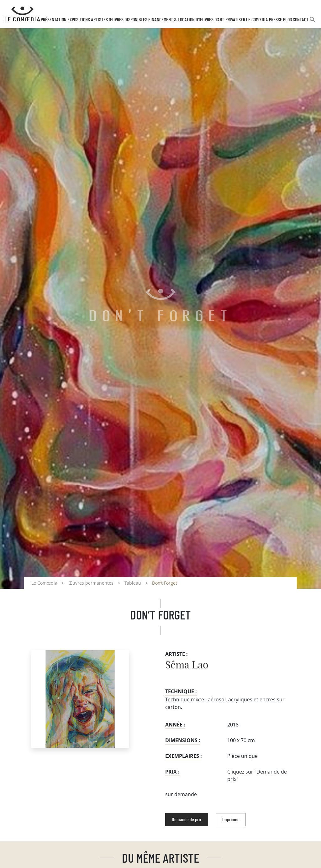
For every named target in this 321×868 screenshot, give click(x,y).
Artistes (99, 20)
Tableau (133, 583)
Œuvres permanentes (91, 583)
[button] (313, 22)
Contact (301, 20)
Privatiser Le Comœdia (247, 20)
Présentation (54, 20)
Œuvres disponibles (128, 20)
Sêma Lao (187, 665)
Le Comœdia (44, 583)
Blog (287, 20)
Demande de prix (187, 820)
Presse (276, 20)
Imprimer (231, 820)
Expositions (79, 20)
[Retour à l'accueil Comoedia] (22, 14)
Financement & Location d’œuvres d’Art (186, 20)
